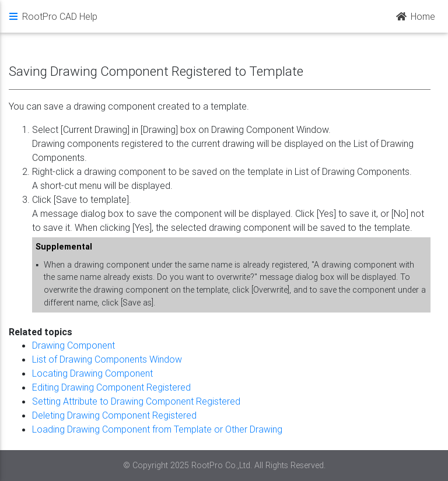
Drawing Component (73, 345)
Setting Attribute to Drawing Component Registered (136, 401)
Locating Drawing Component (92, 373)
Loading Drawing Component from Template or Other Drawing (157, 429)
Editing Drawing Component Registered (111, 387)
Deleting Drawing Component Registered (114, 415)
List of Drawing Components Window (107, 359)
